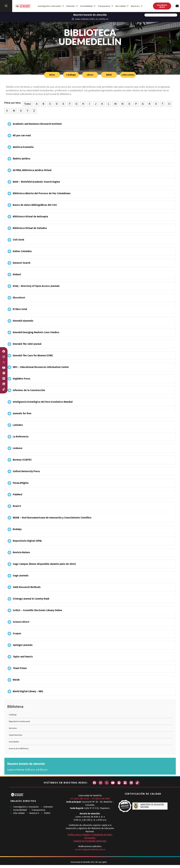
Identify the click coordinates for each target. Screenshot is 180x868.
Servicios (13, 728)
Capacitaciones (16, 735)
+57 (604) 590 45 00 (80, 799)
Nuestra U (137, 6)
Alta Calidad (122, 6)
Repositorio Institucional (19, 721)
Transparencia (105, 6)
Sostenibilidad (88, 6)
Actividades (14, 742)
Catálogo (13, 715)
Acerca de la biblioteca (19, 749)
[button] (90, 124)
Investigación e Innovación (51, 6)
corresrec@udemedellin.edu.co (90, 850)
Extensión (72, 6)
